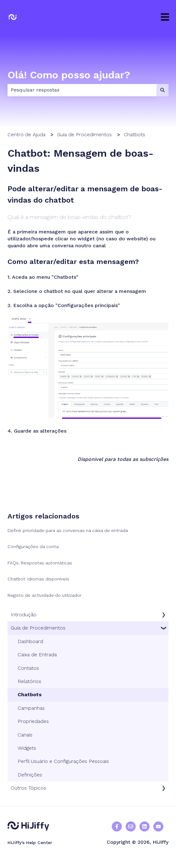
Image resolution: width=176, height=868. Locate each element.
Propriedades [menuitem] (33, 721)
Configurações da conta (33, 546)
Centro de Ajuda (26, 134)
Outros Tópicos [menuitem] (28, 788)
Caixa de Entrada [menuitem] (37, 655)
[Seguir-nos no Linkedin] (145, 826)
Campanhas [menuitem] (31, 708)
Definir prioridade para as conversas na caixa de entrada (68, 530)
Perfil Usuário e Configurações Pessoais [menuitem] (63, 761)
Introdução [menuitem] (24, 615)
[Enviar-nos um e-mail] (131, 826)
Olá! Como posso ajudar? (69, 75)
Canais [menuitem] (25, 735)
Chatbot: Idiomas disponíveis (38, 579)
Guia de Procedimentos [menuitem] (38, 628)
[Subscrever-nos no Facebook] (158, 826)
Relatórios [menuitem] (29, 681)
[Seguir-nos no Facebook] (117, 826)
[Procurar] (162, 90)
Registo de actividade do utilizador (45, 595)
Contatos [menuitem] (28, 668)
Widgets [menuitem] (27, 748)
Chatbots (134, 134)
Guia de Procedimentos (84, 134)
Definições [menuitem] (30, 775)
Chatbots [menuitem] (30, 694)
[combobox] (82, 90)
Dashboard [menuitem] (30, 641)
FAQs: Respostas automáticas (40, 563)
